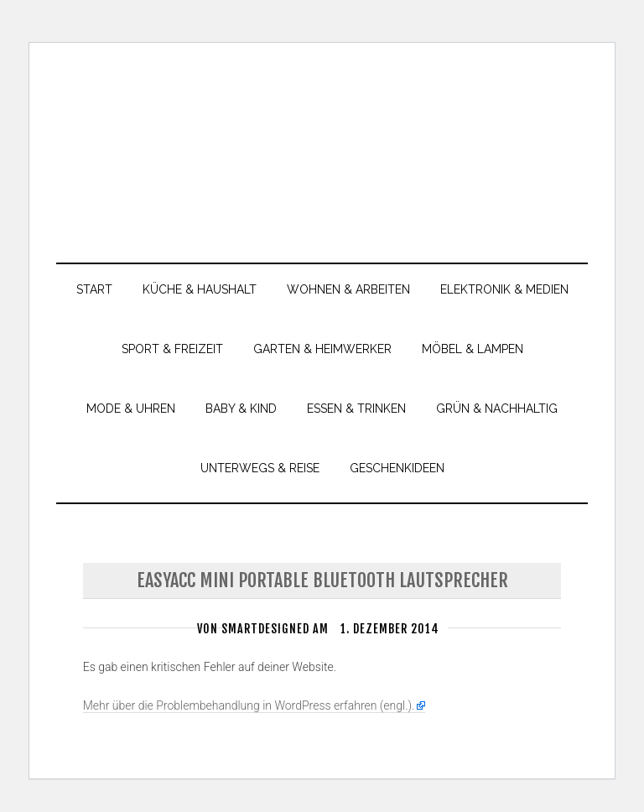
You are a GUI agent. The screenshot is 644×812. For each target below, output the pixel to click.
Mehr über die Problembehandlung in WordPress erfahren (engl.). (249, 711)
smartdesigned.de (322, 142)
